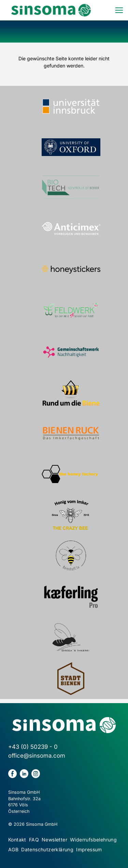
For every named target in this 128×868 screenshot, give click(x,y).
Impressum (89, 849)
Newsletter (54, 840)
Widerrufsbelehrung (93, 840)
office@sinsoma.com (37, 756)
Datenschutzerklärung (47, 849)
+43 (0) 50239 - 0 (33, 747)
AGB (13, 849)
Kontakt (17, 840)
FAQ (34, 840)
